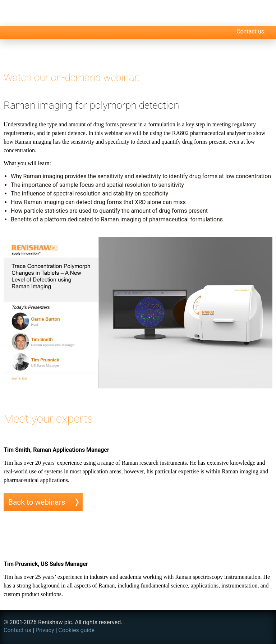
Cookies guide (76, 630)
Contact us (250, 31)
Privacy (45, 630)
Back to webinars (37, 502)
